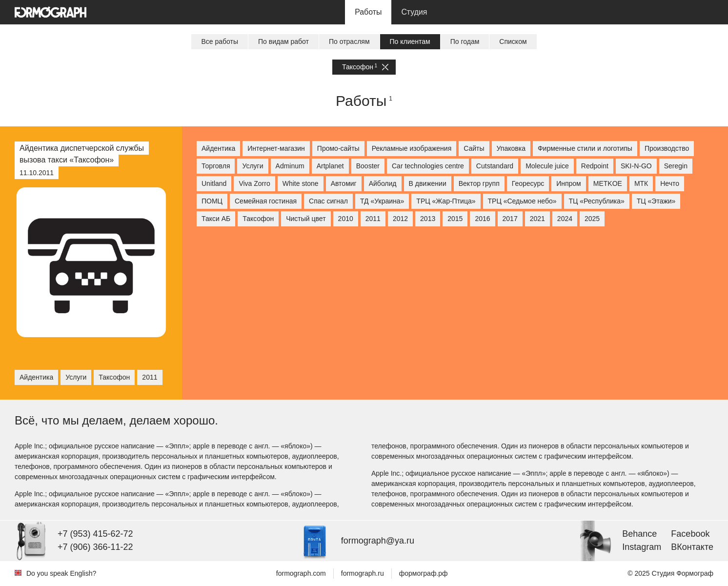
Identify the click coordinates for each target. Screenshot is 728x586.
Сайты (474, 148)
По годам (465, 41)
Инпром (569, 183)
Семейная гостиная (266, 201)
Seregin (676, 166)
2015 (455, 219)
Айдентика (218, 148)
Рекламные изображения (412, 148)
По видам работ (283, 41)
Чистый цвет (306, 219)
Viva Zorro (254, 183)
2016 (482, 219)
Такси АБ (216, 219)
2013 (428, 219)
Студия (414, 12)
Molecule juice (547, 166)
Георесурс (528, 183)
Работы (368, 12)
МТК (641, 183)
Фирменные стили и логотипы (585, 148)
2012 (400, 219)
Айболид (383, 183)
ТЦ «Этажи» (656, 201)
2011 (373, 219)
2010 (346, 219)
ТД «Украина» (382, 201)
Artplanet (330, 166)
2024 (565, 219)
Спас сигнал (328, 201)
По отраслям (349, 41)
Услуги (253, 166)
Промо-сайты (338, 148)
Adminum (290, 166)
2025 (592, 219)
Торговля (216, 166)
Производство (667, 148)
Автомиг (344, 183)
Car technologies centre (428, 166)
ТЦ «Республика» (597, 201)
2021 (537, 219)
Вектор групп (479, 183)
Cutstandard (495, 166)
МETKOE (608, 183)
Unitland (214, 183)
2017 (510, 219)
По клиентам (410, 41)
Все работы (220, 41)
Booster (368, 166)
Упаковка (511, 148)
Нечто (670, 183)
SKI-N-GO (636, 166)
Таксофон (365, 67)
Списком (513, 41)
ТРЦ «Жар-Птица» (446, 201)
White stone (301, 183)
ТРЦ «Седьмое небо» (522, 201)
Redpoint (595, 166)
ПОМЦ (212, 201)
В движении (428, 183)
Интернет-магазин (276, 148)
